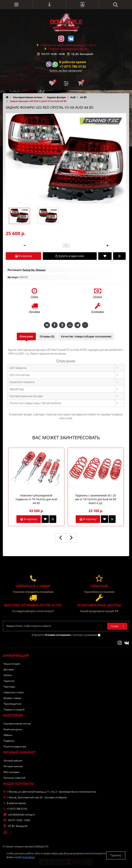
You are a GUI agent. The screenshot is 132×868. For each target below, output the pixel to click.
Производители (13, 704)
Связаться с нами (14, 692)
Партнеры (9, 687)
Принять (116, 855)
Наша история (12, 664)
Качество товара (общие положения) (86, 336)
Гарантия (9, 681)
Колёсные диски (13, 729)
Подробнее (28, 857)
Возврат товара (12, 698)
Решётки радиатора (15, 746)
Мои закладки (12, 772)
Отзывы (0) (47, 336)
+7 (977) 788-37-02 (73, 67)
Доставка (9, 669)
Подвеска (9, 741)
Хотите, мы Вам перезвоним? (66, 71)
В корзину (29, 519)
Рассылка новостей (14, 778)
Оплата (8, 675)
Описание (26, 336)
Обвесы (8, 735)
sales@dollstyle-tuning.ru (19, 815)
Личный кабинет (13, 761)
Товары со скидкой (14, 709)
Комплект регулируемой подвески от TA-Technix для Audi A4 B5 (36, 499)
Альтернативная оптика (17, 724)
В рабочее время (73, 62)
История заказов (13, 766)
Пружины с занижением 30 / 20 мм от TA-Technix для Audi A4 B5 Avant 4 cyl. (96, 499)
